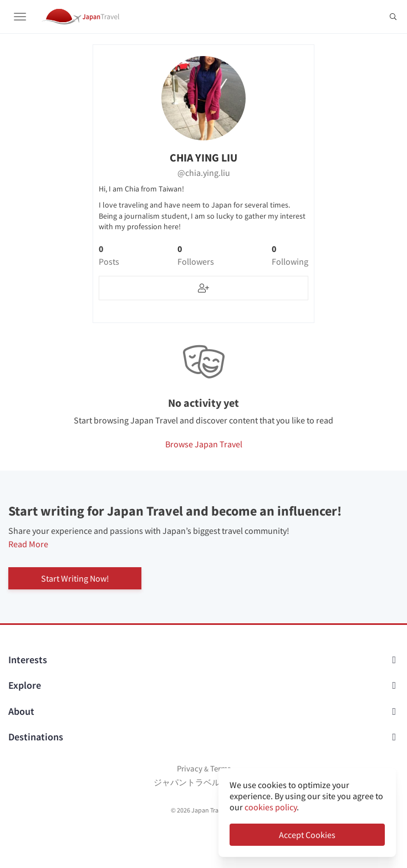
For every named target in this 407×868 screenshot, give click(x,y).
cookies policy (271, 807)
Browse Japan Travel (204, 444)
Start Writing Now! (75, 578)
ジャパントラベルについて (203, 782)
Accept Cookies (307, 835)
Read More (28, 544)
